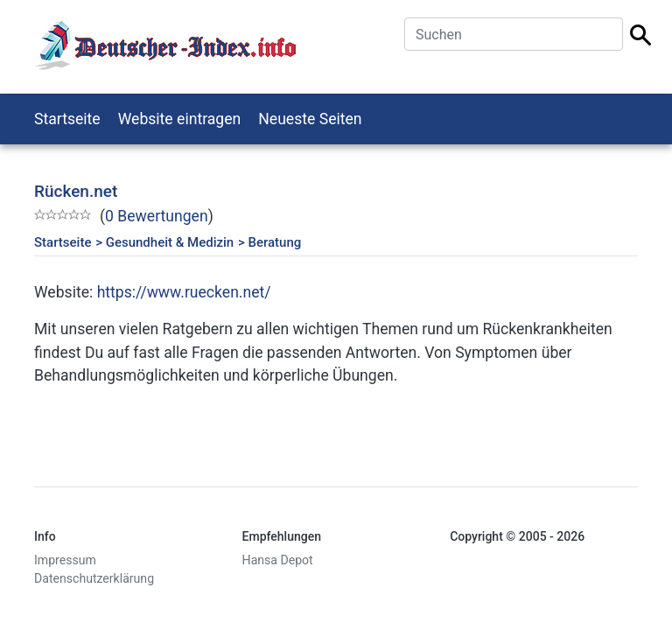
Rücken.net (76, 191)
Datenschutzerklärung (94, 578)
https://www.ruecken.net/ (184, 292)
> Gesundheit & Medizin (164, 242)
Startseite (67, 119)
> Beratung (269, 242)
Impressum (65, 560)
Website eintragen (180, 119)
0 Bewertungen (157, 216)
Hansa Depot (278, 560)
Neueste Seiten (310, 119)
